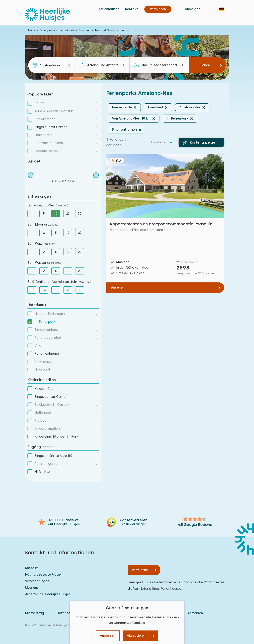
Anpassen (108, 636)
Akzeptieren (136, 636)
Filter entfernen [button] (124, 130)
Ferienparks (47, 30)
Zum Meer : (43, 224)
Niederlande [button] (122, 107)
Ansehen (118, 287)
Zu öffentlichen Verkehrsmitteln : (60, 282)
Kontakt (132, 9)
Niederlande (67, 30)
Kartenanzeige (198, 142)
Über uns (32, 588)
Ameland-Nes (103, 30)
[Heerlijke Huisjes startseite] (47, 15)
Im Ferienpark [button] (178, 118)
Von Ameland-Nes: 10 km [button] (131, 118)
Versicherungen (37, 581)
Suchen (204, 65)
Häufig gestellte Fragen (44, 574)
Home (32, 30)
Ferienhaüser (109, 9)
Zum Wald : (42, 244)
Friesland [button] (156, 107)
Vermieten (140, 570)
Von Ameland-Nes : (48, 205)
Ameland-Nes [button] (190, 107)
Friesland (85, 30)
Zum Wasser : (44, 263)
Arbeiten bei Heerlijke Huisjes (48, 594)
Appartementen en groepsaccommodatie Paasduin (161, 224)
